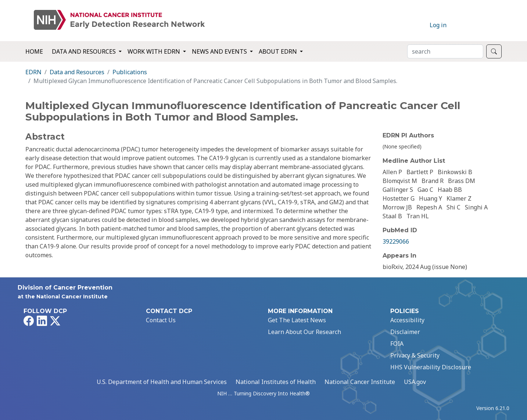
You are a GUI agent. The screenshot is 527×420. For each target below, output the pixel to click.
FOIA (397, 344)
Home (34, 51)
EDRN (33, 72)
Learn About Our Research (304, 332)
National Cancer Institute (360, 382)
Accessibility (407, 320)
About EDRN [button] (279, 51)
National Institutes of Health (276, 382)
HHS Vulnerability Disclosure (431, 367)
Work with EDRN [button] (155, 51)
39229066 (396, 241)
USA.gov (415, 382)
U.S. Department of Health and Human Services (162, 382)
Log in (438, 25)
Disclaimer (405, 332)
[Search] (445, 51)
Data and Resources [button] (85, 51)
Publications (130, 72)
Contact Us (161, 320)
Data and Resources (77, 72)
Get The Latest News (297, 320)
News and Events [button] (220, 51)
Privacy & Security (415, 355)
